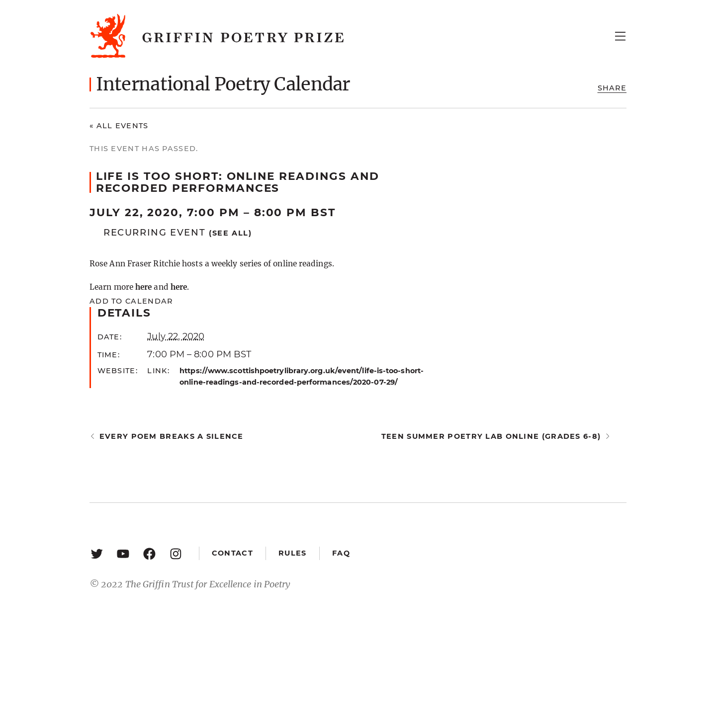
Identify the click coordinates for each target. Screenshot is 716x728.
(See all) (230, 233)
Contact (232, 553)
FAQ (341, 553)
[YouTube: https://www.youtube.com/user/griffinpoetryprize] (123, 553)
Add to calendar (131, 301)
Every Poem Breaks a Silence (172, 436)
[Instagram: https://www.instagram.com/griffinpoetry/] (176, 553)
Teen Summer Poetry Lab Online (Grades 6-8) (491, 436)
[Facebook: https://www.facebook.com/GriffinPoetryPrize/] (149, 553)
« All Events (119, 126)
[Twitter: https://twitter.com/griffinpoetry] (97, 553)
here (143, 287)
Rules (292, 553)
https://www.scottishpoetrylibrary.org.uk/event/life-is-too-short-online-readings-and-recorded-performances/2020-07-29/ (302, 376)
